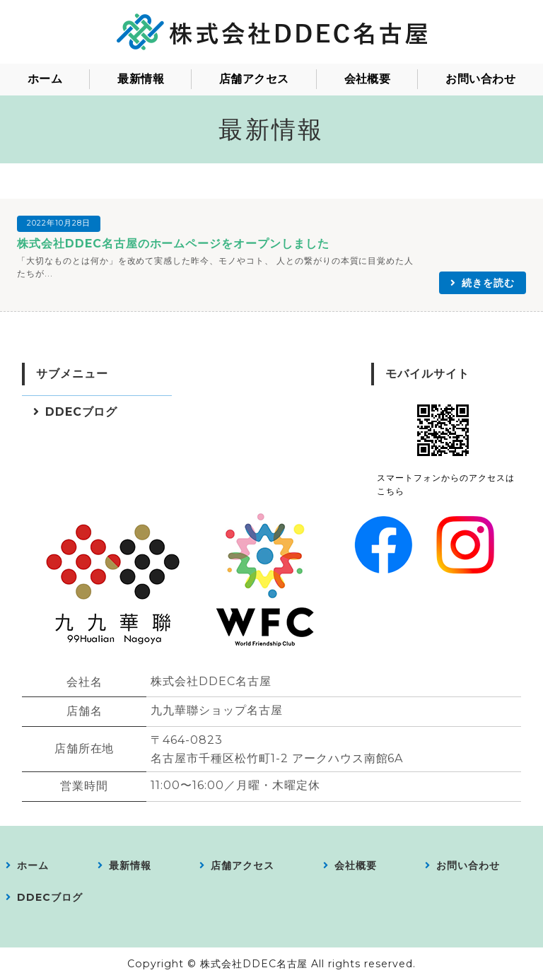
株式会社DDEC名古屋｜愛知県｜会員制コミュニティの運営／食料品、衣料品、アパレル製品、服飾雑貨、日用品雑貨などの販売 (271, 32)
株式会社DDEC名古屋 (254, 964)
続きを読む (488, 283)
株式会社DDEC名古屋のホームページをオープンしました (173, 244)
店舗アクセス (254, 79)
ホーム (45, 79)
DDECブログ (82, 412)
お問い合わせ (480, 79)
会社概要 (368, 79)
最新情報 (141, 79)
